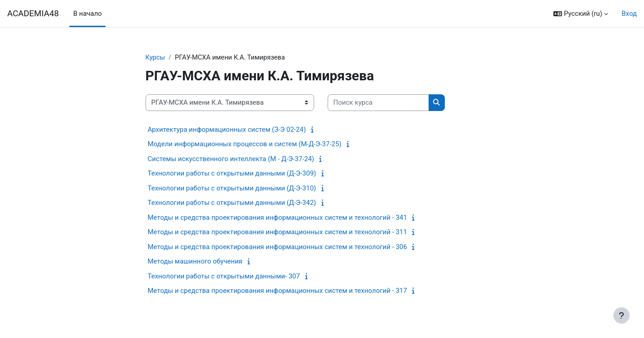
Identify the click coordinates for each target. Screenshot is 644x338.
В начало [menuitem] (87, 14)
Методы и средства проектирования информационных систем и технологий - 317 (278, 291)
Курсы (155, 57)
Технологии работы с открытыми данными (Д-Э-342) (232, 203)
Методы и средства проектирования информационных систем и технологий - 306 (278, 247)
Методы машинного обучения (195, 262)
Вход (629, 14)
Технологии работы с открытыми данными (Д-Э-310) (232, 188)
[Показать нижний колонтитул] (621, 315)
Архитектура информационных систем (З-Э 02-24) (227, 130)
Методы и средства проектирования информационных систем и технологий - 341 (278, 218)
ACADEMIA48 (33, 14)
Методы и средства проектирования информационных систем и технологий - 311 (278, 232)
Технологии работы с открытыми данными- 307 (224, 276)
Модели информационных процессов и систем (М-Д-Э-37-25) (245, 144)
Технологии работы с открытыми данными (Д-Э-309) (232, 174)
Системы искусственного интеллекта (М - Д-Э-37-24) (231, 159)
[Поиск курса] (378, 103)
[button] (581, 14)
